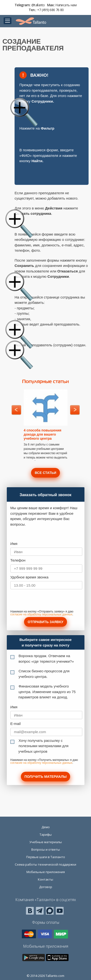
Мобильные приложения (46, 872)
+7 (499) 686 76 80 (50, 10)
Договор (46, 887)
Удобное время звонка (29, 577)
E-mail (16, 724)
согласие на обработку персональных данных (41, 614)
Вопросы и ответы (46, 849)
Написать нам (66, 5)
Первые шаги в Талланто (46, 857)
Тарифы (46, 834)
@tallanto (38, 5)
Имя (14, 544)
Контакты (45, 879)
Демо (46, 827)
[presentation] (47, 601)
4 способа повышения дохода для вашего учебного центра (43, 434)
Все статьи (45, 473)
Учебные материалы (46, 842)
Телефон (18, 560)
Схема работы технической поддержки (45, 864)
